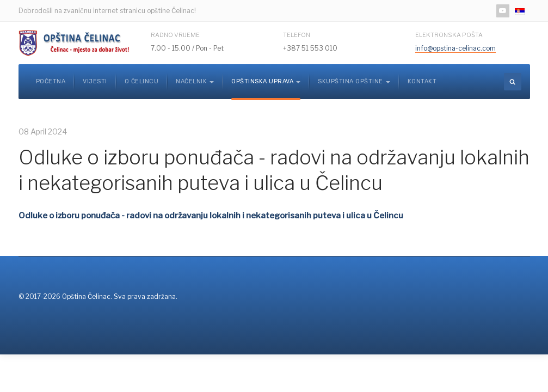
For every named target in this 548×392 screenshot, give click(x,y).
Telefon (297, 35)
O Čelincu (142, 81)
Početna (51, 81)
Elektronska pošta (449, 35)
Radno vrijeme (175, 35)
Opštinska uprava (266, 81)
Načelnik (195, 81)
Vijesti (95, 81)
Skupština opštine (354, 81)
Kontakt (422, 81)
